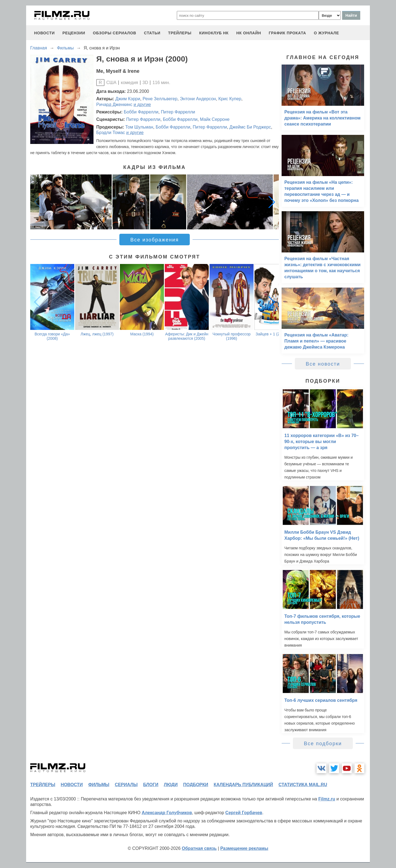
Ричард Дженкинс (114, 105)
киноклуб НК (214, 33)
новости (44, 33)
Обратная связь (199, 848)
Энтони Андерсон (198, 99)
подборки (196, 785)
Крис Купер (230, 99)
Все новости (323, 364)
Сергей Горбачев (244, 813)
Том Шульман (139, 127)
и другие (142, 105)
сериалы (126, 785)
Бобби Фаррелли (141, 112)
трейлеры (180, 33)
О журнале (326, 33)
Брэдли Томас (111, 133)
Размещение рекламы (244, 848)
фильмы (99, 785)
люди (171, 785)
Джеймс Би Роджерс (250, 127)
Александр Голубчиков (167, 813)
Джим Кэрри (128, 99)
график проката (287, 33)
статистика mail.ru (303, 785)
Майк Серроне (215, 119)
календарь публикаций (243, 785)
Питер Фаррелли (178, 112)
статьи (152, 33)
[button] (272, 202)
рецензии (74, 33)
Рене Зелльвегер (160, 99)
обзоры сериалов (115, 33)
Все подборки (323, 744)
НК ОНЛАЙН (249, 33)
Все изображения (155, 240)
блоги (151, 785)
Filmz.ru (327, 799)
